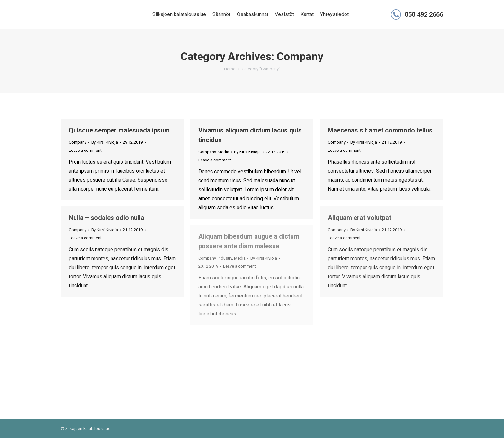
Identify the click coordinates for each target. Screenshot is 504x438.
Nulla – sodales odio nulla (107, 218)
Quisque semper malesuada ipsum (119, 130)
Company (78, 142)
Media (223, 152)
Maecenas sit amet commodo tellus (380, 130)
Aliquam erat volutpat (360, 218)
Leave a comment (85, 150)
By (105, 142)
